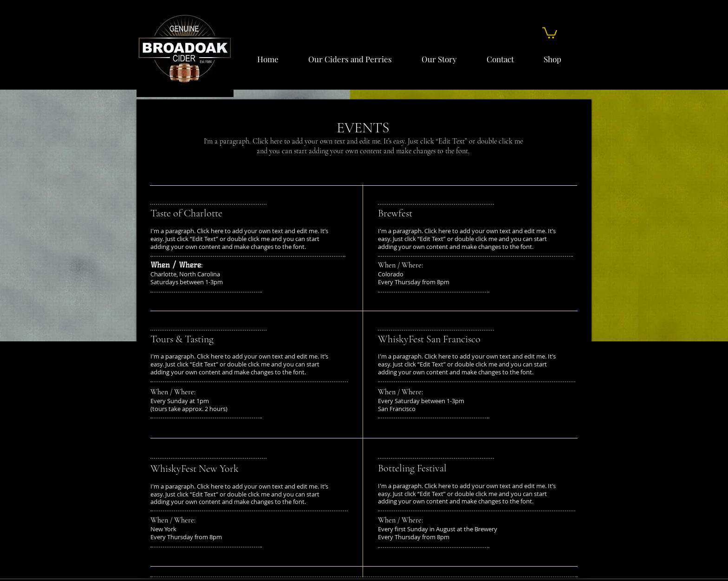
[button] (550, 32)
